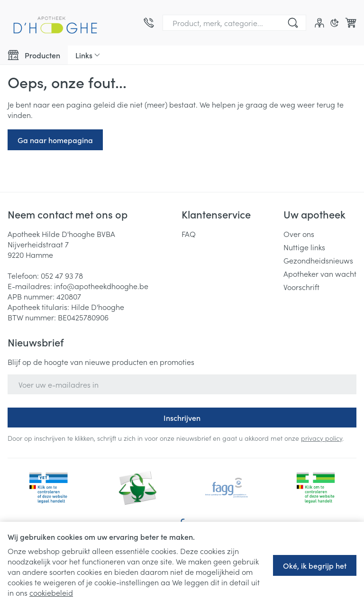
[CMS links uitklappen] (88, 55)
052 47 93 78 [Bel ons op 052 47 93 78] (62, 275)
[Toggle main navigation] (34, 55)
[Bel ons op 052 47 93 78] (149, 23)
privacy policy (322, 438)
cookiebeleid (51, 592)
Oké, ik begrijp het (315, 565)
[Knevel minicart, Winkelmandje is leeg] (351, 23)
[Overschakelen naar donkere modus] (335, 23)
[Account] (319, 23)
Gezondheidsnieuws (318, 260)
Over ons (299, 234)
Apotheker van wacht (320, 273)
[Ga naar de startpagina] (55, 23)
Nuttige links (304, 247)
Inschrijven (182, 418)
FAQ (189, 234)
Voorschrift (301, 287)
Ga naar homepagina (55, 140)
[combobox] (234, 23)
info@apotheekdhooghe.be (101, 286)
